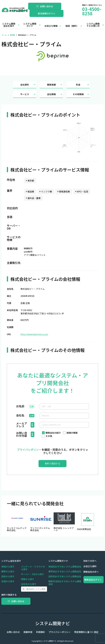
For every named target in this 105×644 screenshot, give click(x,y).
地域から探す (8, 567)
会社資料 (28, 85)
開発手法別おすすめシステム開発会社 (65, 583)
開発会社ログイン (94, 580)
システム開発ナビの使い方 (93, 25)
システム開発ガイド (30, 25)
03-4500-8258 (92, 11)
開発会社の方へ (91, 572)
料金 (83, 85)
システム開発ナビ (53, 623)
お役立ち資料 (90, 566)
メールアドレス (22, 425)
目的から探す (8, 576)
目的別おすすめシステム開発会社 (65, 576)
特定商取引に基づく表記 (83, 632)
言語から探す (8, 581)
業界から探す (8, 571)
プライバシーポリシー (58, 632)
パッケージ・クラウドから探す (33, 568)
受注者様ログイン (46, 13)
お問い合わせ (45, 6)
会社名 (20, 416)
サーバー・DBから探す (33, 574)
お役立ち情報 (51, 26)
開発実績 (55, 85)
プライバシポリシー (29, 450)
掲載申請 (30, 632)
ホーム (4, 35)
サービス (28, 94)
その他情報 (81, 94)
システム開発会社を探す (9, 25)
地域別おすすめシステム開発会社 (65, 567)
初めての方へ (90, 561)
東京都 (12, 35)
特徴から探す (28, 579)
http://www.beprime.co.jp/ (34, 334)
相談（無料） (72, 26)
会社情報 (55, 94)
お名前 (20, 406)
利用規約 (40, 632)
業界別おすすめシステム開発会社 (65, 571)
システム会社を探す (11, 561)
